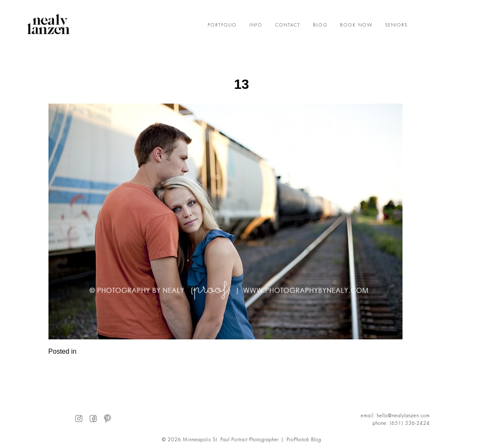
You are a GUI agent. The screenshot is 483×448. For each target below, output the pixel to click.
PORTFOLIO (222, 25)
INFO (256, 25)
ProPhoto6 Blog (304, 440)
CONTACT (288, 25)
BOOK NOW (356, 25)
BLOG (320, 25)
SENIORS (396, 25)
